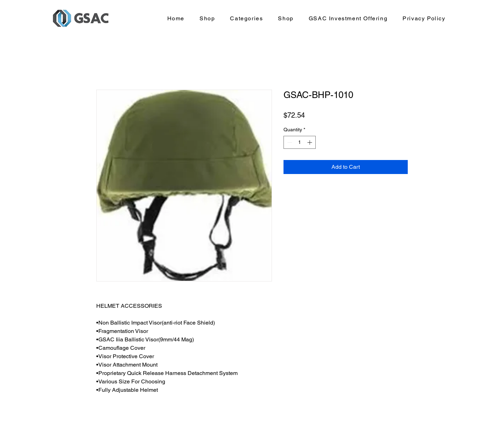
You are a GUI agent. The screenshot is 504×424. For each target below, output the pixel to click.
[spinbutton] (300, 142)
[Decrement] (289, 142)
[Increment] (310, 142)
